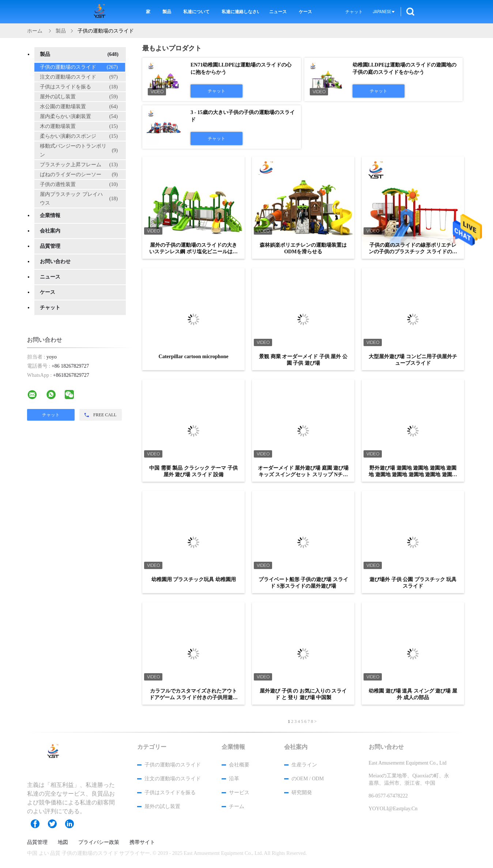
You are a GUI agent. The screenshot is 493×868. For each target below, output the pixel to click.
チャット (354, 12)
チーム (237, 806)
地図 (63, 842)
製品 (167, 12)
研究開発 (302, 793)
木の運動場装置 (79, 126)
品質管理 (50, 246)
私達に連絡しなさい (240, 12)
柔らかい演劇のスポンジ (79, 136)
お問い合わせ (55, 261)
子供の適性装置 (79, 185)
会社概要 (239, 765)
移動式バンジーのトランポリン (79, 150)
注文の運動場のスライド (79, 77)
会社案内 (50, 231)
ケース (305, 12)
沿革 (234, 779)
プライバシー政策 (99, 842)
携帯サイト (142, 842)
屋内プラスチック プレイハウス (79, 199)
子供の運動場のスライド (79, 67)
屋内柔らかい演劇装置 (79, 117)
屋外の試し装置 (79, 97)
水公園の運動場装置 (79, 107)
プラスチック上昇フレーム (79, 165)
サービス (239, 793)
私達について (196, 12)
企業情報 (50, 215)
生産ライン (304, 765)
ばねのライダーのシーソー (79, 175)
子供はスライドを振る (79, 87)
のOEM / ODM (308, 779)
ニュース (278, 12)
